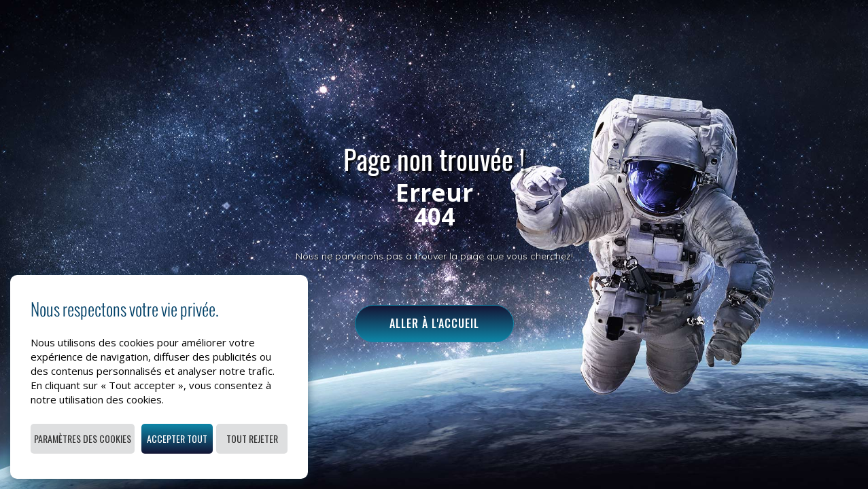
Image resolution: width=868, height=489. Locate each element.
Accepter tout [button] (177, 438)
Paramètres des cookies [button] (83, 438)
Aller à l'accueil (434, 323)
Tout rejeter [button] (252, 438)
